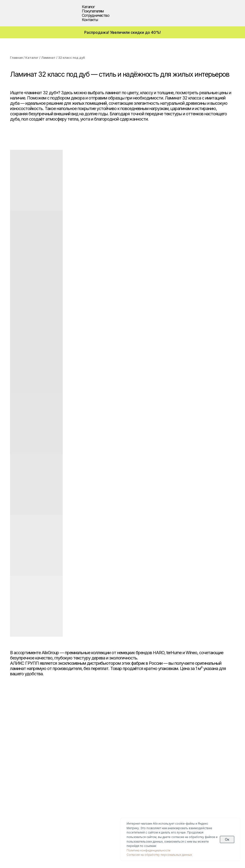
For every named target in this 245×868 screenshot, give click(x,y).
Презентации (73, 770)
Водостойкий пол (27, 764)
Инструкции (72, 747)
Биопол (17, 759)
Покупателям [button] (93, 11)
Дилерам (126, 741)
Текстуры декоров (136, 753)
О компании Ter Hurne (82, 793)
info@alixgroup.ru (30, 821)
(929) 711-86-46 (28, 816)
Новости (69, 764)
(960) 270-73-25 (28, 810)
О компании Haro (77, 782)
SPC (14, 747)
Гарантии (69, 753)
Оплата (67, 741)
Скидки (17, 776)
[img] (18, 12)
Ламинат (48, 58)
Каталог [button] (88, 7)
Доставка (70, 736)
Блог (65, 759)
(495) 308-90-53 (29, 805)
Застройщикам (132, 747)
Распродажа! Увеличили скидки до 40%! (122, 32)
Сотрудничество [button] (95, 15)
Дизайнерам (130, 736)
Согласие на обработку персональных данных (159, 855)
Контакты (90, 20)
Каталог (32, 58)
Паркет (17, 736)
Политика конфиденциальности (148, 850)
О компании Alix (76, 776)
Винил (16, 753)
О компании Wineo (78, 787)
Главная (16, 58)
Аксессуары (22, 770)
